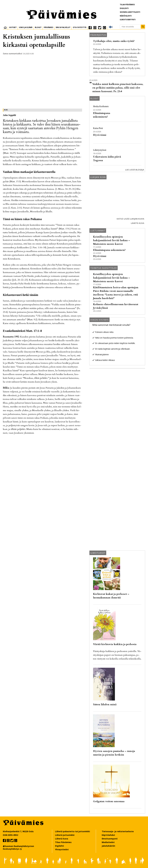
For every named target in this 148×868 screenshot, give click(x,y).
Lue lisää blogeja (135, 170)
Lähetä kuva (138, 223)
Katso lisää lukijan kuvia (131, 219)
